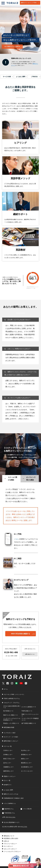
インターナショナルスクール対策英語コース (12, 719)
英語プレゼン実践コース (10, 715)
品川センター (7, 763)
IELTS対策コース (8, 711)
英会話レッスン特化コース (11, 723)
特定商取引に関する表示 (11, 838)
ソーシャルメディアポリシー (12, 852)
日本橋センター (8, 755)
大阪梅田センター (9, 767)
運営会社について (9, 836)
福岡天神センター (9, 771)
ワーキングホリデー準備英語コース (30, 719)
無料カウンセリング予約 (29, 3)
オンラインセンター (27, 771)
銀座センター (25, 759)
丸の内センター (26, 750)
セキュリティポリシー (10, 849)
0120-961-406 (11, 652)
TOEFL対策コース (27, 711)
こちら (16, 539)
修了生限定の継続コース (29, 723)
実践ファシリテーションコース (30, 715)
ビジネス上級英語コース (29, 707)
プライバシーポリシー (10, 844)
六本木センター (8, 750)
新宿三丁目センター (9, 759)
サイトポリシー (8, 846)
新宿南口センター (26, 755)
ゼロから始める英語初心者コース (12, 707)
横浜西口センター (26, 763)
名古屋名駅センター (27, 767)
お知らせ (6, 841)
